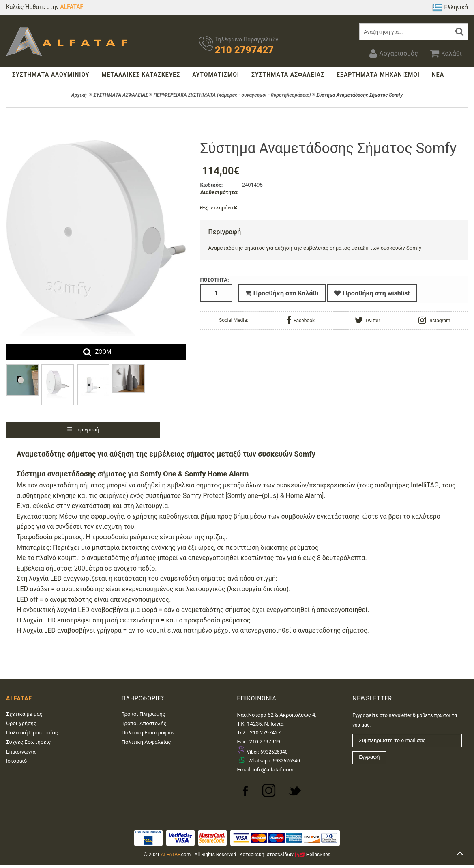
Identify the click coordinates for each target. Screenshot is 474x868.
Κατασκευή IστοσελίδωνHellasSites (285, 855)
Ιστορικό (16, 761)
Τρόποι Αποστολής (144, 723)
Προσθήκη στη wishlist (372, 293)
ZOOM (103, 352)
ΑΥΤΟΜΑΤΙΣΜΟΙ (216, 75)
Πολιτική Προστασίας (32, 733)
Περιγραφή (83, 430)
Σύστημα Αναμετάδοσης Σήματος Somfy (360, 95)
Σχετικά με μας (24, 714)
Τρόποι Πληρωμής (144, 714)
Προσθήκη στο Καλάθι (282, 293)
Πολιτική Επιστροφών (148, 733)
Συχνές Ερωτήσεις (28, 742)
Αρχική (79, 95)
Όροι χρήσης (21, 723)
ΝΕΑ (438, 75)
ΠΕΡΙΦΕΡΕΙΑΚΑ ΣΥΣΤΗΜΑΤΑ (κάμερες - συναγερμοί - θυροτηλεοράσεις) (232, 95)
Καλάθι (446, 53)
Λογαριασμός (394, 53)
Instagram (434, 319)
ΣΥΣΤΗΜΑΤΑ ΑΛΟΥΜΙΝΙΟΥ (51, 75)
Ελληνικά (450, 8)
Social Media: (234, 319)
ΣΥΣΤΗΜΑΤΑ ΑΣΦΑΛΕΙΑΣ (288, 75)
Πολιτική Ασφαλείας (146, 742)
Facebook (300, 319)
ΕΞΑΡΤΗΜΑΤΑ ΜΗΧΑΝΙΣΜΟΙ (378, 75)
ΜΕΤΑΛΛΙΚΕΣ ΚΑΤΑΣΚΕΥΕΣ (141, 75)
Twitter (367, 319)
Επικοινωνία (21, 752)
